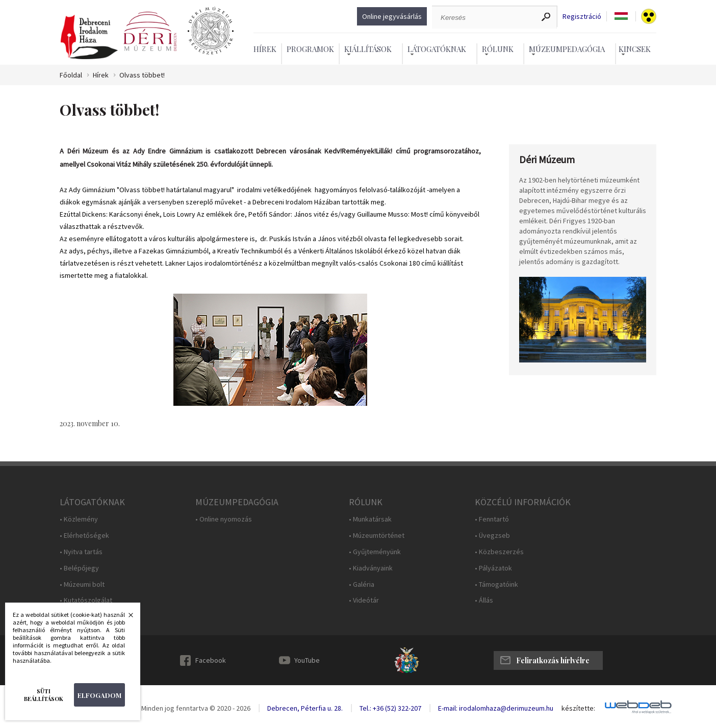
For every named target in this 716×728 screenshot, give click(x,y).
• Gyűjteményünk (375, 552)
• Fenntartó (492, 519)
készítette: (578, 708)
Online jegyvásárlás (392, 16)
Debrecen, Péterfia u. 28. (305, 708)
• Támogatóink (496, 584)
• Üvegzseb (492, 536)
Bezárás (125, 618)
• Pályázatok (493, 568)
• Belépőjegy (79, 568)
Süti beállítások (44, 695)
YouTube (307, 660)
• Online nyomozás (224, 519)
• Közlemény (79, 519)
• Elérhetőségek (84, 536)
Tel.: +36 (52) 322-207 (390, 708)
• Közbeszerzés (499, 552)
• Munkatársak (370, 519)
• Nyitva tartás (81, 552)
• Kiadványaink (371, 568)
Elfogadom (99, 695)
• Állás (484, 600)
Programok (310, 49)
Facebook (211, 660)
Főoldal (71, 75)
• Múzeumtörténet (377, 536)
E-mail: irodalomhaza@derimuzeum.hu (496, 708)
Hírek (265, 49)
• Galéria (362, 584)
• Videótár (364, 600)
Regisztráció (582, 17)
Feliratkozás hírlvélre (553, 660)
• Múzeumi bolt (82, 584)
